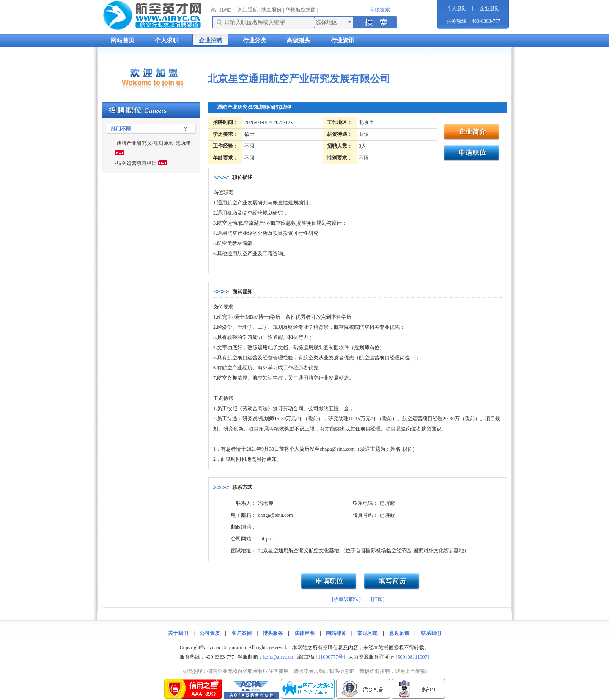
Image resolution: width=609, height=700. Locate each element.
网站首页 (123, 40)
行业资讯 (343, 40)
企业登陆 (490, 8)
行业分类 (255, 40)
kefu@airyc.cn (278, 657)
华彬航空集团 (301, 10)
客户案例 (241, 633)
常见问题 (368, 633)
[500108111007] (412, 657)
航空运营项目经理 (137, 163)
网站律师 (336, 633)
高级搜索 (380, 10)
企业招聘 (211, 40)
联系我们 (431, 633)
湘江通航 (248, 10)
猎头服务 (273, 633)
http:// (267, 539)
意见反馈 (399, 633)
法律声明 (304, 633)
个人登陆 (457, 8)
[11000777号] (331, 657)
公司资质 (210, 633)
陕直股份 (272, 10)
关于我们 (178, 633)
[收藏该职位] (346, 599)
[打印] (378, 599)
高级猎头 (299, 40)
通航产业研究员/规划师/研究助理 (153, 143)
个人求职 (167, 40)
